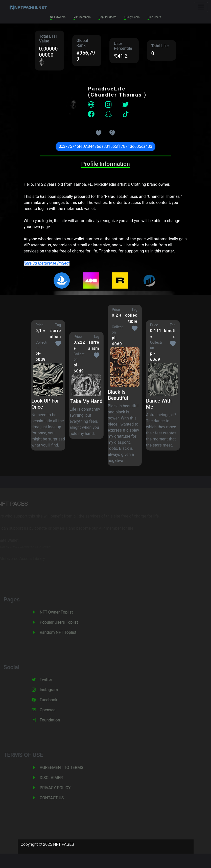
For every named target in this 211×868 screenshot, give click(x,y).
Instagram (59, 690)
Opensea (57, 710)
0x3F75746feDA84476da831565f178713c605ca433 (106, 146)
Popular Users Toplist (69, 622)
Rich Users (154, 17)
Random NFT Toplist (68, 632)
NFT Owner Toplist (66, 612)
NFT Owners (58, 17)
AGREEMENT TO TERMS (71, 768)
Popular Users (107, 17)
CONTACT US (62, 798)
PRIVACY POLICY (65, 788)
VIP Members (82, 17)
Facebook (58, 700)
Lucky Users (132, 17)
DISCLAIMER (61, 778)
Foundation (60, 720)
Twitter (56, 680)
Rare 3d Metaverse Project (47, 263)
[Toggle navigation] (201, 7)
